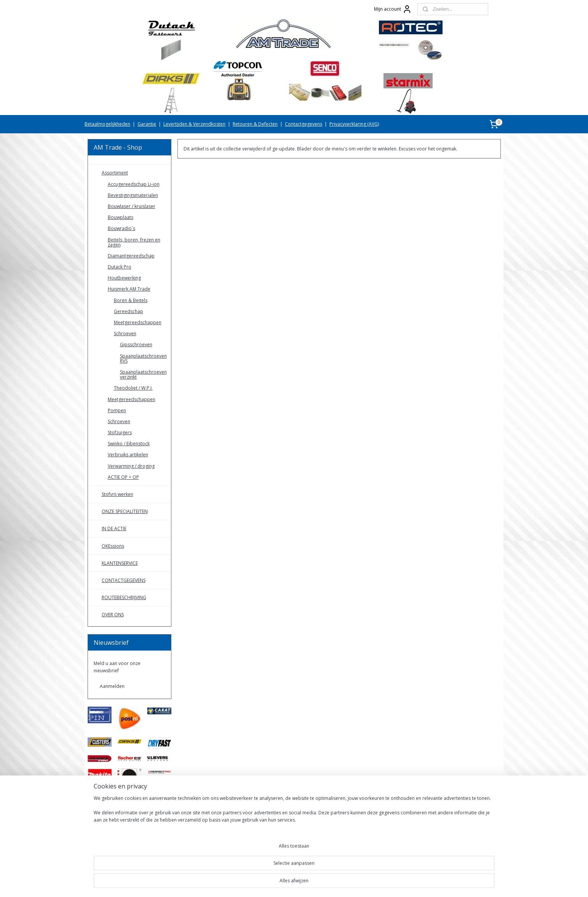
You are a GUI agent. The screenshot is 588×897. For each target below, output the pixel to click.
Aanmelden (112, 686)
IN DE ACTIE (114, 528)
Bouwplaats (121, 217)
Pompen (117, 410)
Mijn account (393, 9)
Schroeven (125, 333)
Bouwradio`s (121, 228)
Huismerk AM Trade (129, 289)
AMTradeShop (109, 859)
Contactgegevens (304, 124)
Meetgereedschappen (138, 322)
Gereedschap (129, 311)
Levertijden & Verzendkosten (194, 124)
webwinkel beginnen (313, 883)
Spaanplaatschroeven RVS (143, 358)
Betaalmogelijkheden (107, 124)
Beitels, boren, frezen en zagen (134, 242)
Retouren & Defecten (255, 124)
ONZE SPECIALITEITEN (125, 511)
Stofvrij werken (117, 494)
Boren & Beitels (131, 300)
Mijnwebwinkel (379, 883)
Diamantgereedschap (131, 256)
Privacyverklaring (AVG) (354, 124)
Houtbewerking (124, 278)
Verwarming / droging (131, 466)
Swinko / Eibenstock (129, 444)
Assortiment (115, 173)
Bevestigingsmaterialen (133, 195)
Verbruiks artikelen (128, 455)
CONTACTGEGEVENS (124, 580)
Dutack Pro (120, 267)
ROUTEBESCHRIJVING (124, 597)
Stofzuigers (120, 433)
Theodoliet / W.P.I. (133, 388)
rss (284, 883)
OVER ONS (113, 615)
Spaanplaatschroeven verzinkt (143, 374)
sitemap (268, 883)
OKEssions (113, 546)
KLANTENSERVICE (120, 563)
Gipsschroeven (136, 345)
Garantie (147, 124)
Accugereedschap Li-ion (134, 184)
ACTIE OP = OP (123, 477)
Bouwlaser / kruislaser (132, 206)
